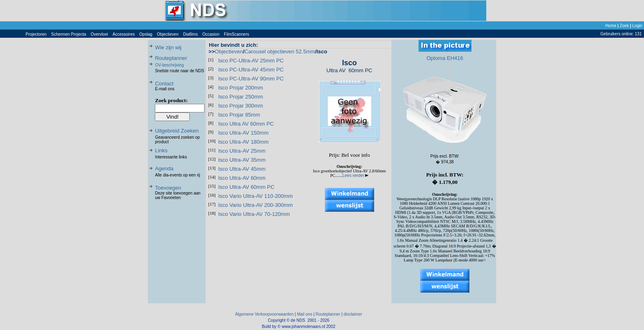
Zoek (624, 26)
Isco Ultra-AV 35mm (242, 160)
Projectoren (36, 34)
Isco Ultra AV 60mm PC (246, 124)
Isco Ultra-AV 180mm (243, 142)
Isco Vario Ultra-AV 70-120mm (254, 214)
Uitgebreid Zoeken (177, 131)
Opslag (146, 34)
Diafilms (191, 34)
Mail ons (305, 314)
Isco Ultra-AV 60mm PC (246, 187)
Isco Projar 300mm (240, 106)
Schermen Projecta (69, 34)
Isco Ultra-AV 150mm (243, 133)
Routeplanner (171, 58)
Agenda (164, 168)
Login (637, 26)
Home (611, 26)
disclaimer (353, 314)
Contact (164, 84)
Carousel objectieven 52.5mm (280, 52)
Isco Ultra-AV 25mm (242, 151)
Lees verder (356, 175)
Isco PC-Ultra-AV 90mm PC (251, 79)
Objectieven (168, 34)
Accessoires (124, 34)
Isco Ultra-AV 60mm (242, 178)
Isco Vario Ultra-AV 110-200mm (255, 196)
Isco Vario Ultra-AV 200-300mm (255, 205)
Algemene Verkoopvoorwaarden (264, 314)
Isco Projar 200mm (240, 88)
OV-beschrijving (169, 65)
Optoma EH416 (445, 58)
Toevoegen (168, 188)
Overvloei (99, 34)
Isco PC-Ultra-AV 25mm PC (251, 61)
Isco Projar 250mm (240, 97)
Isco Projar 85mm (239, 115)
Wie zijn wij (168, 47)
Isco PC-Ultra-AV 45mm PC (251, 70)
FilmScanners (236, 34)
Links (161, 150)
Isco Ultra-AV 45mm (242, 169)
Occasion (211, 34)
